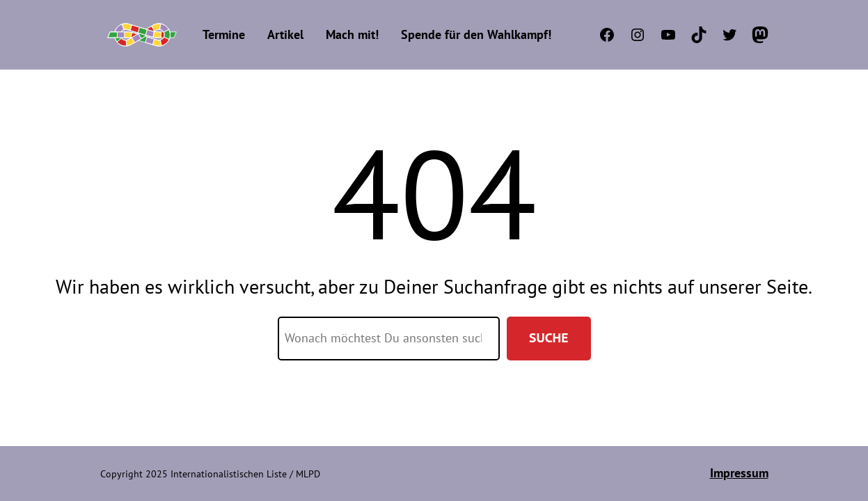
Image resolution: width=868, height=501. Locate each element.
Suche (549, 338)
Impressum (739, 473)
